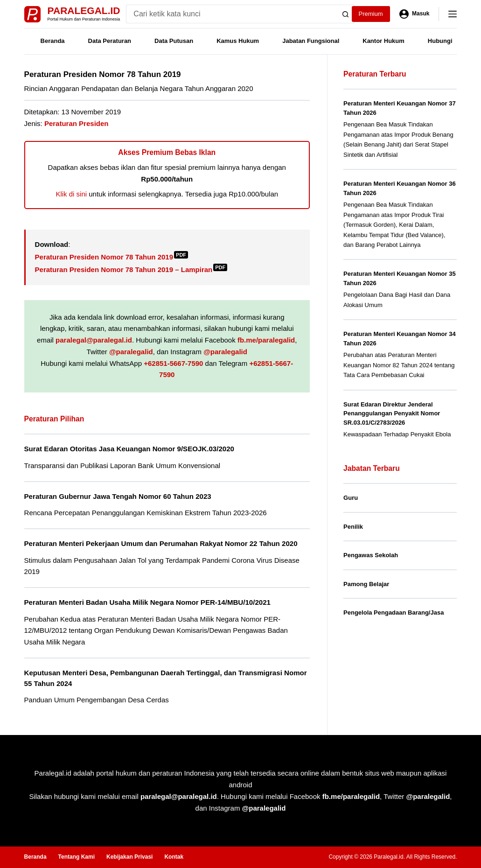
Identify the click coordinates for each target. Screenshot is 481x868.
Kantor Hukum (383, 41)
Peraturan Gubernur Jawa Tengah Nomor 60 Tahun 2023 (118, 496)
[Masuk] (415, 14)
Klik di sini (71, 194)
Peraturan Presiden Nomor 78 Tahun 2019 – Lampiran (131, 269)
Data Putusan (174, 41)
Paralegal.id (84, 10)
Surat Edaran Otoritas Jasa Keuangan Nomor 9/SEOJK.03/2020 (129, 449)
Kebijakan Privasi (129, 857)
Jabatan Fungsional (311, 41)
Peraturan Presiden (77, 123)
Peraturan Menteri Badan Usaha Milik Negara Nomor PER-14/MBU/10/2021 (147, 602)
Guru (351, 498)
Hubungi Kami (448, 41)
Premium (371, 14)
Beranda (53, 41)
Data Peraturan (110, 41)
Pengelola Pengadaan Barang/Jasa (394, 612)
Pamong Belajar (366, 584)
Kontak (174, 857)
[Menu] (453, 14)
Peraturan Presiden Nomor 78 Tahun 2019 (112, 257)
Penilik (353, 527)
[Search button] (346, 14)
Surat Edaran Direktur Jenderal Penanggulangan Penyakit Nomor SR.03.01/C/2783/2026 (392, 413)
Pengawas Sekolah (371, 555)
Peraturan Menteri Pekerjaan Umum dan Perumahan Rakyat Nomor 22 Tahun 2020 (161, 543)
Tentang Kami (77, 857)
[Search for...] (231, 14)
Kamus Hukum (238, 41)
